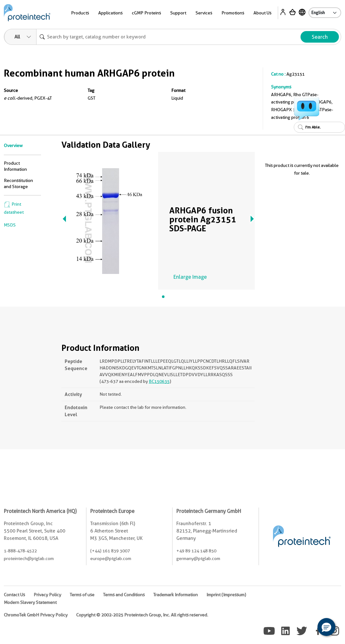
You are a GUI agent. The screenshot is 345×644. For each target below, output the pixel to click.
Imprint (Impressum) (226, 595)
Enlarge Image (190, 277)
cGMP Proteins (146, 13)
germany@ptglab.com (198, 558)
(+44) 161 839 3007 (110, 551)
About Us (262, 13)
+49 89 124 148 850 (196, 551)
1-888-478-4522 (20, 551)
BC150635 (159, 381)
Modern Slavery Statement (30, 602)
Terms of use (82, 595)
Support (178, 13)
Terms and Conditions (124, 595)
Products (80, 13)
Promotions (233, 13)
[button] (326, 627)
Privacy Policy (47, 595)
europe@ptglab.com (111, 558)
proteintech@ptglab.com (29, 558)
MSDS (10, 225)
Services (204, 13)
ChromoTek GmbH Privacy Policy (36, 615)
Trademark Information (176, 595)
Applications (110, 13)
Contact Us (14, 595)
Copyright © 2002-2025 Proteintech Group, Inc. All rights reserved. (142, 615)
